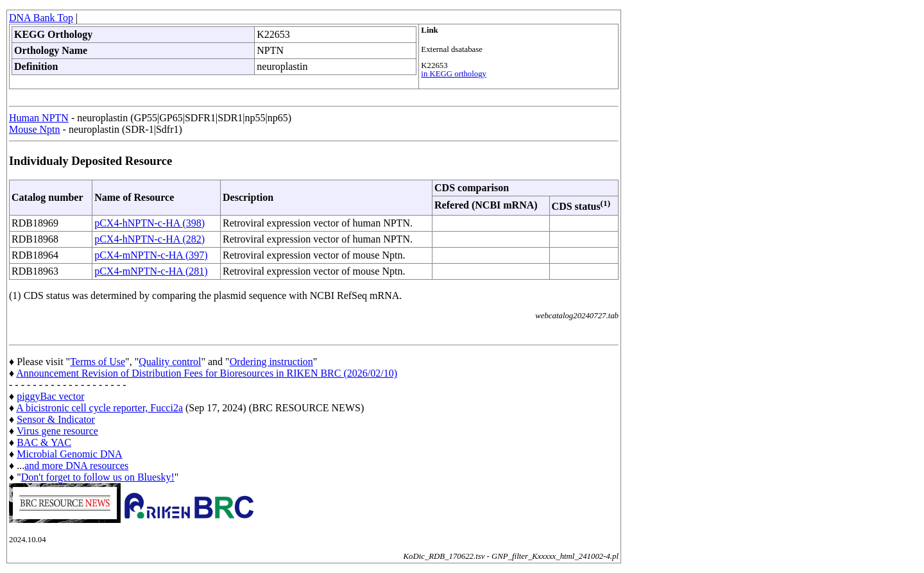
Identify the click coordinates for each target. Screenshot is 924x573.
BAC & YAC (44, 442)
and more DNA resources (76, 466)
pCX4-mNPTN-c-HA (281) (151, 271)
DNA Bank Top (41, 18)
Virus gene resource (57, 431)
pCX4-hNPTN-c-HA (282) (150, 239)
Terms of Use (98, 362)
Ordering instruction (271, 362)
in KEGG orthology (454, 74)
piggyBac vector (50, 396)
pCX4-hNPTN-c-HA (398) (150, 223)
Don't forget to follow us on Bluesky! (98, 477)
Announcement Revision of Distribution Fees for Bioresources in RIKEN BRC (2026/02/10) (207, 373)
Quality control (170, 362)
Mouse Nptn (35, 129)
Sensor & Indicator (56, 419)
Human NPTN (39, 118)
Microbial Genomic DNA (69, 454)
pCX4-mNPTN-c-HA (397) (151, 255)
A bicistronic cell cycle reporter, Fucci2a (99, 408)
